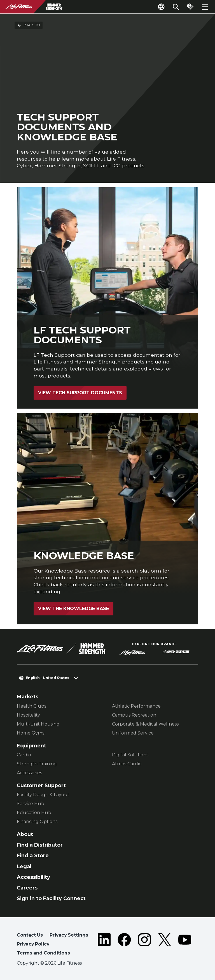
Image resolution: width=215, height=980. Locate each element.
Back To (29, 25)
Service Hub (31, 804)
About (25, 834)
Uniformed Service (133, 733)
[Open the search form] (176, 7)
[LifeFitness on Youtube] (185, 945)
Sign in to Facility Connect (51, 898)
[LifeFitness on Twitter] (165, 945)
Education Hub (34, 813)
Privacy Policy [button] (33, 944)
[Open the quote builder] (190, 7)
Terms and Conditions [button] (43, 953)
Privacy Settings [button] (69, 935)
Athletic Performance (136, 706)
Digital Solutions (130, 755)
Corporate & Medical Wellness (145, 724)
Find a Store (33, 855)
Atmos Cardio (127, 764)
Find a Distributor (40, 845)
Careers (27, 888)
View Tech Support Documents (80, 393)
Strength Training (37, 764)
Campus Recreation (134, 715)
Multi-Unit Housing (38, 724)
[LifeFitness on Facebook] (124, 945)
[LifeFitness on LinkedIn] (104, 945)
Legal (24, 866)
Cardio (24, 755)
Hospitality (28, 715)
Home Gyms (31, 733)
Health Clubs (31, 706)
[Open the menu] (205, 7)
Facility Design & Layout (43, 795)
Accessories (29, 773)
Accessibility (33, 877)
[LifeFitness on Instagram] (144, 945)
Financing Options (37, 822)
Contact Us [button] (30, 935)
